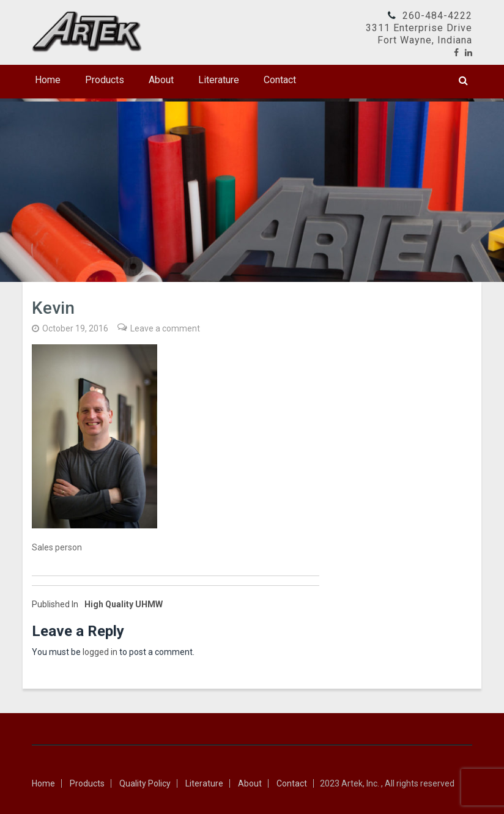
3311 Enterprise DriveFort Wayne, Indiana (419, 34)
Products (105, 80)
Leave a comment (165, 328)
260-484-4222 (437, 16)
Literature (219, 80)
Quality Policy (145, 783)
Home (48, 80)
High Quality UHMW (97, 604)
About (161, 80)
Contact (280, 80)
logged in (100, 652)
